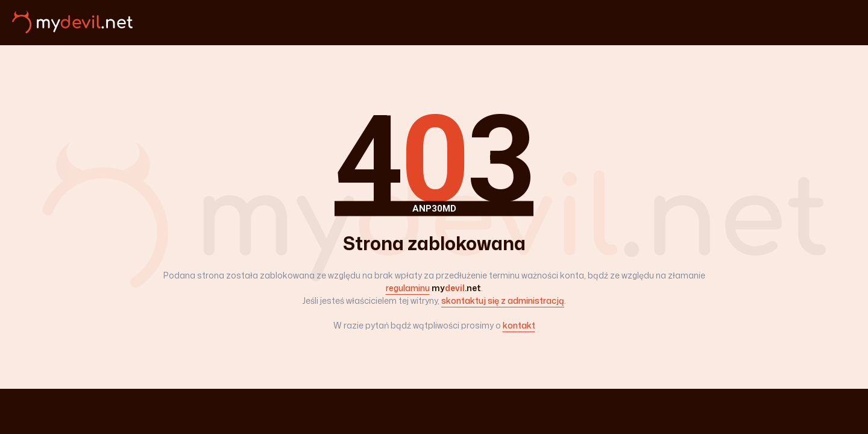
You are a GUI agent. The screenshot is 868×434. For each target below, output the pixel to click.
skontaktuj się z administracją (503, 300)
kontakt (519, 325)
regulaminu (408, 288)
